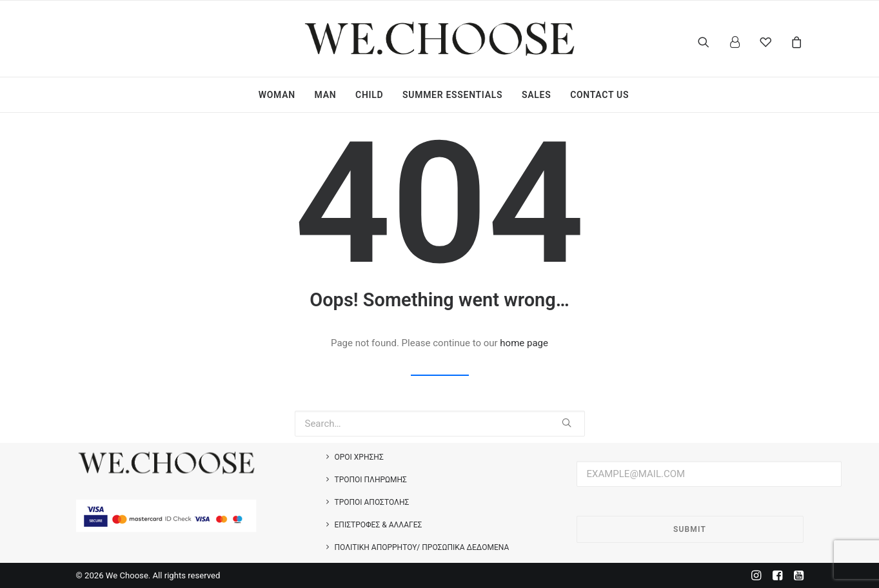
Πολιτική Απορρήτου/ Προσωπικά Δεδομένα (422, 547)
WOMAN (277, 95)
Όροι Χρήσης (359, 457)
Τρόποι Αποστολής (372, 502)
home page (524, 343)
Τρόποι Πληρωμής (371, 480)
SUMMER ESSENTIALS (452, 95)
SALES (536, 95)
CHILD (369, 95)
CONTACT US (599, 95)
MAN (326, 95)
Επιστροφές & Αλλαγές (379, 525)
